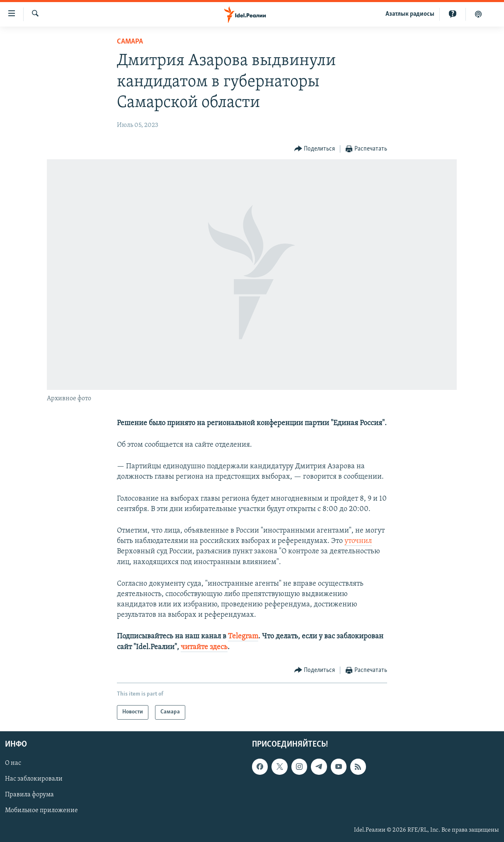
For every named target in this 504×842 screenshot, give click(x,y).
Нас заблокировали (34, 779)
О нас (13, 763)
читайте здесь (204, 647)
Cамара (130, 42)
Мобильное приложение (41, 810)
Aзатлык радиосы (410, 14)
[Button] (315, 149)
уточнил (358, 541)
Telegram (243, 636)
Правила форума (29, 795)
